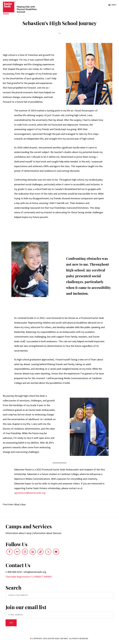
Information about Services (47, 533)
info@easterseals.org (35, 572)
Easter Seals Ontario (58, 639)
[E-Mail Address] (59, 615)
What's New (20, 504)
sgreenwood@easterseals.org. (30, 493)
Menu (114, 5)
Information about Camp (18, 533)
